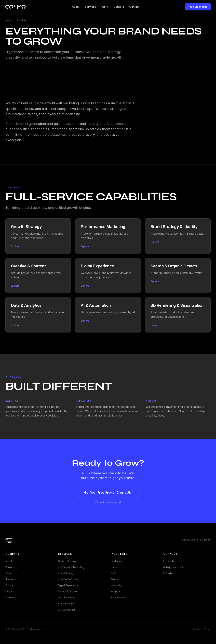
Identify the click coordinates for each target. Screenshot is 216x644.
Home (9, 20)
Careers (119, 7)
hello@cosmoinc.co (174, 567)
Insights (10, 591)
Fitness (115, 567)
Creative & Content (69, 579)
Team (9, 573)
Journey (10, 579)
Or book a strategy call (108, 502)
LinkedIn (168, 573)
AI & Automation (67, 604)
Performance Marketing (71, 567)
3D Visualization (67, 610)
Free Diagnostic (198, 7)
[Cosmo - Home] (16, 7)
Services (90, 7)
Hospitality (116, 585)
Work (105, 7)
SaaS (114, 573)
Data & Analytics (67, 597)
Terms (207, 629)
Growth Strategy (67, 561)
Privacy (197, 629)
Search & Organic (68, 591)
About (76, 7)
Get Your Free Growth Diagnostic (108, 492)
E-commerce (118, 597)
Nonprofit (116, 591)
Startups (115, 579)
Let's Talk (169, 561)
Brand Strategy (66, 573)
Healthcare (117, 561)
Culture (9, 585)
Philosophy (12, 567)
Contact (134, 7)
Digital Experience (68, 585)
